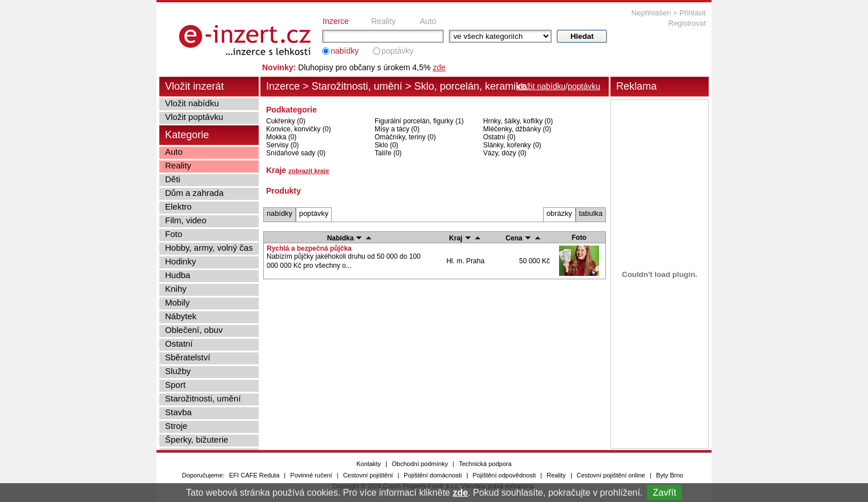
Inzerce (336, 21)
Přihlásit (693, 13)
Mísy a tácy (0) (397, 129)
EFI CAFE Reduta (254, 475)
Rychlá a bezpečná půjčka (309, 248)
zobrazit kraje (309, 171)
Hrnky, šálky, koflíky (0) (518, 121)
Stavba (178, 412)
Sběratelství (188, 357)
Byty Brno (670, 475)
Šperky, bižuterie (197, 439)
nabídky (345, 51)
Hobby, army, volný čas (209, 248)
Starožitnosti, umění (357, 86)
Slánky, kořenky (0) (512, 145)
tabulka (591, 213)
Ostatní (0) (499, 137)
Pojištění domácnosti (433, 475)
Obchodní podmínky (420, 464)
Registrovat (687, 23)
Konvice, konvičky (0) (298, 129)
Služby (178, 371)
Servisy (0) (282, 145)
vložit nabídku (541, 86)
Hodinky (180, 261)
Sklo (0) (386, 145)
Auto (428, 21)
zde (461, 493)
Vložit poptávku (194, 117)
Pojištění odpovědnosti (505, 475)
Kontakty (369, 464)
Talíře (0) (388, 153)
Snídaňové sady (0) (296, 153)
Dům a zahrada (194, 193)
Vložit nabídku (192, 103)
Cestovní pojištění (368, 475)
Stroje (176, 426)
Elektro (178, 206)
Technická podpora (485, 464)
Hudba (178, 275)
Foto (174, 234)
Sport (175, 385)
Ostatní (179, 344)
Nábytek (181, 316)
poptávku (584, 86)
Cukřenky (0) (286, 121)
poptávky (397, 51)
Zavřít (664, 493)
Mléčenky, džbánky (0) (517, 129)
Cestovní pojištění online (611, 475)
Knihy (176, 289)
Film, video (186, 220)
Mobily (177, 302)
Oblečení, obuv (194, 330)
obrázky (559, 213)
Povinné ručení (311, 475)
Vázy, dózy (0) (505, 153)
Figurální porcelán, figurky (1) (419, 121)
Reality (383, 21)
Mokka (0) (281, 137)
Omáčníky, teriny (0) (405, 137)
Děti (173, 179)
